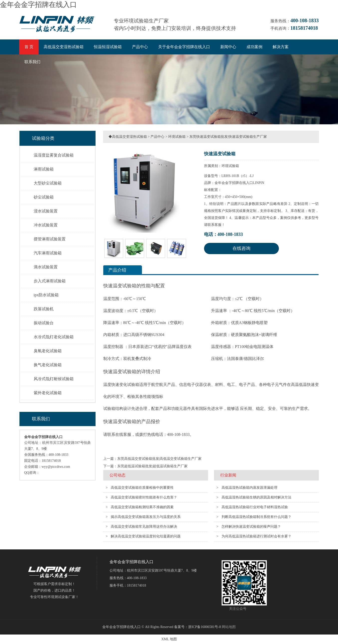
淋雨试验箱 (44, 169)
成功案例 (254, 47)
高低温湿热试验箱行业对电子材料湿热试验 (255, 507)
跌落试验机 (44, 309)
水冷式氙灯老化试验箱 (54, 337)
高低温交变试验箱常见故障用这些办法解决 (144, 527)
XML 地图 (169, 639)
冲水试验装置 (46, 225)
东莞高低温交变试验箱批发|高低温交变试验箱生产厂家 (160, 459)
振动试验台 (44, 323)
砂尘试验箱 (44, 197)
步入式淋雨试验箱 (50, 281)
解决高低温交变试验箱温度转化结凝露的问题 (146, 536)
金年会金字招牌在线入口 (38, 5)
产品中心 (140, 47)
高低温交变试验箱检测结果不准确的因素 (142, 507)
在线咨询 (241, 248)
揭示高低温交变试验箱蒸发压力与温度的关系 (146, 517)
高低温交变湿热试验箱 (64, 47)
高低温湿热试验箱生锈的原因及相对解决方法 (256, 497)
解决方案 (281, 47)
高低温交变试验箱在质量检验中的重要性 (142, 488)
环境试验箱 (177, 137)
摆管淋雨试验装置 (50, 239)
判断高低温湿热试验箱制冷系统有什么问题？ (256, 517)
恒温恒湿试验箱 (108, 47)
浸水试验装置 (46, 211)
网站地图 (229, 627)
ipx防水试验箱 (46, 295)
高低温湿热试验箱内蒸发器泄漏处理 (249, 488)
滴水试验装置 (46, 267)
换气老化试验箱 (48, 365)
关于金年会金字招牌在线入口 (184, 47)
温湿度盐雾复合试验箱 (54, 155)
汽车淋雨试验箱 (48, 253)
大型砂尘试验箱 (48, 183)
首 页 (29, 47)
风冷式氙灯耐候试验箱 (54, 379)
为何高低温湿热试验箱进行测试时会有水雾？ (256, 536)
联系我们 (32, 62)
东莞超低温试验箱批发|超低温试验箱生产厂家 (153, 466)
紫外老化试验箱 (48, 393)
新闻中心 (228, 47)
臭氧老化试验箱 (48, 351)
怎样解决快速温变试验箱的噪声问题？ (251, 527)
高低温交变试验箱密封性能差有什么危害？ (144, 497)
